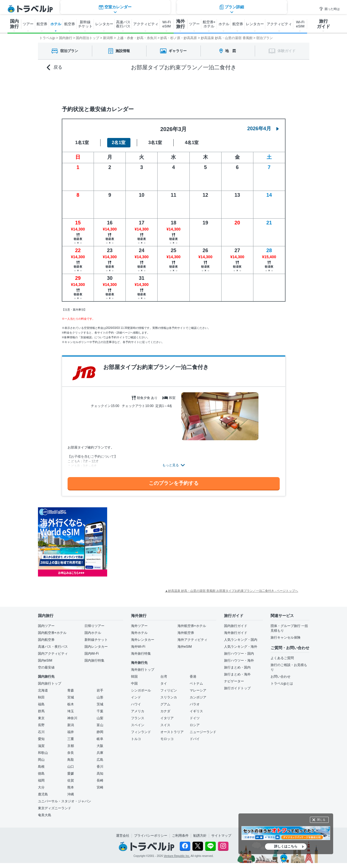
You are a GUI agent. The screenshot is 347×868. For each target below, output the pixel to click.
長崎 (100, 780)
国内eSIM (45, 660)
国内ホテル (93, 633)
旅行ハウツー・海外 (239, 660)
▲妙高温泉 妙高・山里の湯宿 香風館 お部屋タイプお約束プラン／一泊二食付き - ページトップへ (232, 591)
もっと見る (171, 465)
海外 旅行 (181, 24)
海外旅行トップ (143, 670)
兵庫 (100, 753)
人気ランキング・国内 (241, 640)
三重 (71, 739)
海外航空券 (186, 633)
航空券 (42, 24)
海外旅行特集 (141, 654)
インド (136, 697)
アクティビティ (146, 24)
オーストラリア (172, 732)
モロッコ (167, 739)
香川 (100, 767)
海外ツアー (139, 626)
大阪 (100, 746)
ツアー (28, 24)
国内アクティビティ (53, 654)
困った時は (329, 9)
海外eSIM (185, 647)
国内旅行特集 (94, 660)
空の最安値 (46, 667)
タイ (164, 683)
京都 (71, 746)
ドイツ (195, 718)
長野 (41, 725)
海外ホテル (139, 633)
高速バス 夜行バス (123, 24)
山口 (71, 767)
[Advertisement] (163, 542)
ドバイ (195, 739)
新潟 (71, 725)
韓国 (134, 677)
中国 (134, 683)
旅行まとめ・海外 (237, 674)
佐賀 (71, 780)
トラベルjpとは (282, 683)
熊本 (71, 787)
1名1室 (82, 143)
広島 (100, 760)
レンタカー (104, 24)
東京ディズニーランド (55, 808)
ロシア (195, 725)
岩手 (100, 690)
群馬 (41, 711)
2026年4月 (263, 129)
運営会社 (123, 836)
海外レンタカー (143, 640)
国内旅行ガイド (236, 626)
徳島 (41, 774)
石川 (41, 732)
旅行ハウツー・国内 (239, 654)
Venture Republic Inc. (177, 856)
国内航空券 (46, 640)
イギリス (196, 711)
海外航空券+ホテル (192, 626)
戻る (55, 67)
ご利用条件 (180, 836)
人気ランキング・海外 (241, 647)
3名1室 (155, 143)
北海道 (43, 690)
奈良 (71, 753)
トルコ (136, 739)
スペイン (138, 725)
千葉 (100, 711)
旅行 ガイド (323, 24)
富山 (100, 725)
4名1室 (192, 143)
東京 (41, 718)
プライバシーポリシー (151, 836)
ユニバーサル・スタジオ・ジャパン (65, 801)
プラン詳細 (232, 87)
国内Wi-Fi (92, 654)
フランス (138, 718)
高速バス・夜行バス (53, 647)
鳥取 (71, 760)
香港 (193, 677)
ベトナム (196, 683)
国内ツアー (46, 626)
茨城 (100, 704)
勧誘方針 (200, 836)
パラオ (195, 704)
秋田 (41, 697)
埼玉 (71, 711)
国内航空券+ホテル (52, 633)
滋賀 (41, 746)
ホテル (56, 24)
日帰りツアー (94, 626)
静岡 (100, 732)
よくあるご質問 (282, 658)
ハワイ (136, 704)
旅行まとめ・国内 (237, 667)
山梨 (100, 718)
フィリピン (169, 690)
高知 (100, 774)
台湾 (164, 677)
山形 (100, 697)
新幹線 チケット (85, 24)
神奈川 (72, 718)
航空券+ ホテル (209, 24)
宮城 (71, 697)
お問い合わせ (281, 677)
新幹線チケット (96, 640)
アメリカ (138, 711)
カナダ (165, 711)
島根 (41, 767)
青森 (71, 690)
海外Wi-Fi (138, 647)
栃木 (71, 704)
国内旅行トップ (50, 683)
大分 (41, 787)
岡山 (41, 760)
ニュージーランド (203, 732)
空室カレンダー (115, 87)
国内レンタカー (96, 647)
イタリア (167, 718)
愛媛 (71, 774)
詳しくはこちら (286, 846)
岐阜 (100, 739)
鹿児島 (43, 794)
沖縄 (71, 794)
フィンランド (141, 732)
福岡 (41, 780)
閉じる (321, 820)
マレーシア (198, 690)
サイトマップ (221, 836)
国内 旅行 (14, 24)
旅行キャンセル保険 (286, 637)
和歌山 (43, 753)
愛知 (41, 739)
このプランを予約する (174, 483)
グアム (165, 704)
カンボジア (198, 697)
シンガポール (141, 690)
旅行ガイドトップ (237, 688)
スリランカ (169, 697)
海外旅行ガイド (236, 633)
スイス (165, 725)
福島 (41, 704)
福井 (71, 732)
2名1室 (119, 143)
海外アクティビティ (192, 640)
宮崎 (100, 787)
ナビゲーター (234, 681)
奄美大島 (45, 815)
